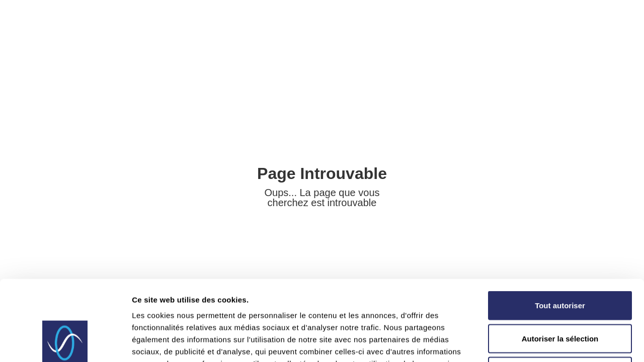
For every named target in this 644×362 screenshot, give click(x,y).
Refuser (560, 296)
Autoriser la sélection (560, 263)
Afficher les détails (554, 342)
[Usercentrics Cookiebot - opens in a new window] (65, 342)
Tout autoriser (560, 230)
